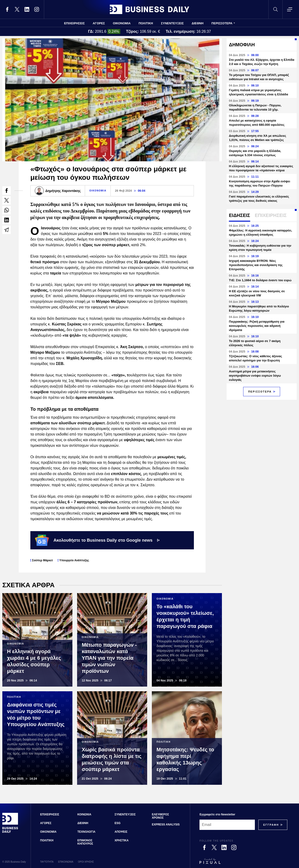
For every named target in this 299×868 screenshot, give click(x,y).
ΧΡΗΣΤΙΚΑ (122, 840)
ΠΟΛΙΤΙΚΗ (146, 23)
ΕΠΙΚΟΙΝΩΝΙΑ (66, 862)
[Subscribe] (271, 825)
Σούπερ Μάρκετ (43, 560)
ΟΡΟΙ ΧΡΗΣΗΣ (86, 862)
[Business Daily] (10, 832)
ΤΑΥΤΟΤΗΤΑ (47, 862)
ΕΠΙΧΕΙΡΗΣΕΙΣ (74, 23)
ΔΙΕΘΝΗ (198, 23)
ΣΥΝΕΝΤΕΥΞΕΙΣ (172, 23)
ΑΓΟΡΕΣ (99, 23)
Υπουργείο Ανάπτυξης (74, 560)
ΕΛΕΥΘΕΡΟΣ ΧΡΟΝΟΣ (160, 816)
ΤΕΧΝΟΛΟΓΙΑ (86, 832)
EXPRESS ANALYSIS (166, 825)
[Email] (227, 825)
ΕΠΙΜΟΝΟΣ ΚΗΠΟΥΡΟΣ (85, 842)
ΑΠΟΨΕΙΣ (121, 832)
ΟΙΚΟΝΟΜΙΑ (122, 23)
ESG (118, 823)
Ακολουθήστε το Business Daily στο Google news (97, 540)
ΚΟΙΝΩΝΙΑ (84, 814)
